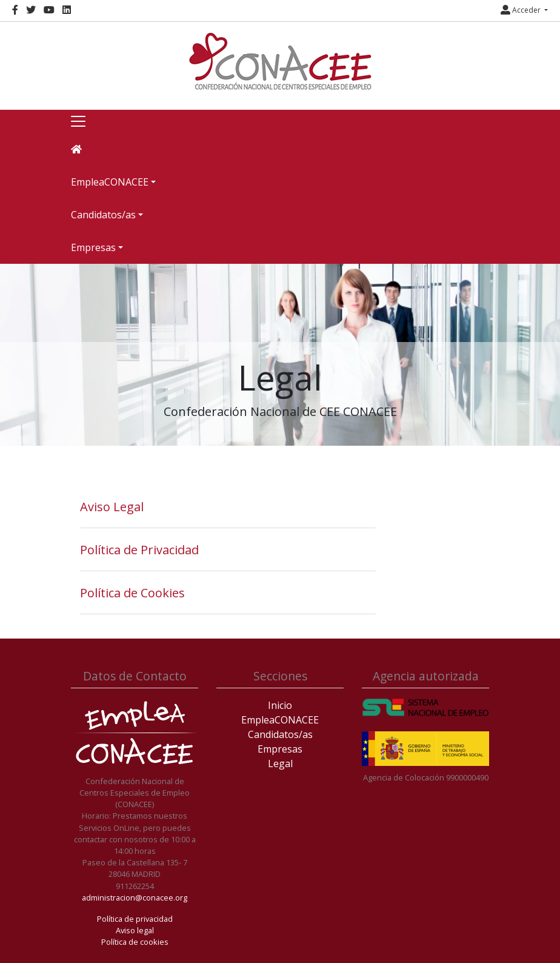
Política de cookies (135, 942)
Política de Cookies (132, 593)
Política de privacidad (135, 919)
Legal (280, 763)
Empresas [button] (93, 247)
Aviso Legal (112, 507)
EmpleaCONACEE (280, 720)
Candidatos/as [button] (103, 215)
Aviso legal (135, 930)
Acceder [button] (522, 10)
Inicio (280, 705)
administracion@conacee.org (135, 898)
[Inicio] (280, 61)
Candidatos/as (280, 734)
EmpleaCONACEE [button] (110, 182)
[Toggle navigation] (78, 121)
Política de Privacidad (139, 550)
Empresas (280, 749)
